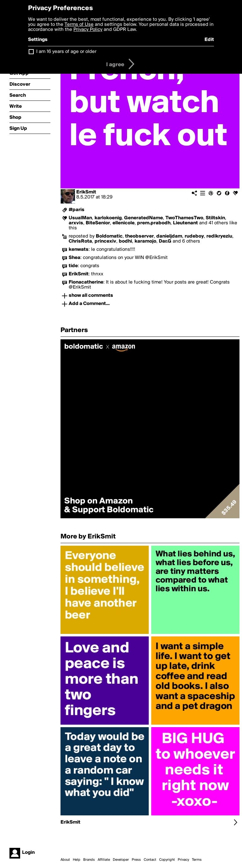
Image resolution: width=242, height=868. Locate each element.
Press (136, 860)
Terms (197, 860)
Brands (89, 860)
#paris (77, 210)
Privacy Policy (88, 30)
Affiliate (104, 860)
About (65, 860)
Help (77, 860)
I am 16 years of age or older (66, 52)
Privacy (183, 860)
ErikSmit (86, 192)
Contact (150, 860)
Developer (121, 860)
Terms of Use (79, 25)
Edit (209, 40)
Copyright (167, 860)
